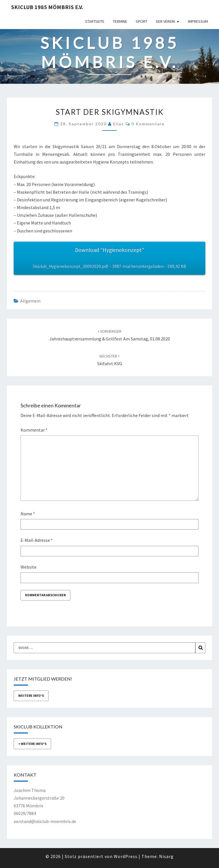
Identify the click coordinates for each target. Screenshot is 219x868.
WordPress (126, 856)
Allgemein (30, 301)
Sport (142, 21)
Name (28, 514)
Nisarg (166, 856)
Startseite (95, 21)
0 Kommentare (148, 124)
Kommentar (34, 430)
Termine (120, 21)
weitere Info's (31, 696)
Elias (119, 124)
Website (29, 567)
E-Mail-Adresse (37, 540)
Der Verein (165, 21)
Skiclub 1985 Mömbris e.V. (47, 7)
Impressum (198, 21)
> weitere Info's (32, 744)
